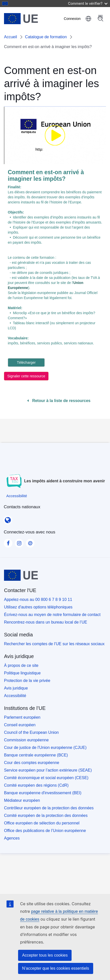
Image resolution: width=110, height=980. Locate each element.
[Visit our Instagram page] (19, 541)
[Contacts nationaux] (8, 519)
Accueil (11, 37)
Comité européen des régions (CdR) (36, 785)
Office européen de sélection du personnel (42, 823)
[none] (55, 135)
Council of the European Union (31, 732)
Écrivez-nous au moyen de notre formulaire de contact (52, 615)
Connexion (72, 19)
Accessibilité (15, 696)
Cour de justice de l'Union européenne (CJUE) (45, 748)
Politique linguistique (22, 673)
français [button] (88, 19)
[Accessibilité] (17, 496)
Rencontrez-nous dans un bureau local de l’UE (46, 622)
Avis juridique (16, 688)
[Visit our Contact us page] (30, 541)
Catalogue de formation (46, 37)
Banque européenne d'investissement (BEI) (43, 793)
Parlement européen (22, 717)
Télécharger (26, 362)
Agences (12, 838)
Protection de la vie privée (27, 681)
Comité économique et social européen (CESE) (46, 778)
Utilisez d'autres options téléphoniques (38, 607)
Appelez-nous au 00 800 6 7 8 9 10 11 (38, 600)
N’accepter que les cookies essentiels (56, 968)
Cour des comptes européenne (32, 763)
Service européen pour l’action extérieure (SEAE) (48, 770)
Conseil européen (20, 725)
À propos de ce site (21, 665)
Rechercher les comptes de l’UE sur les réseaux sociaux (54, 644)
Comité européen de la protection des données (46, 815)
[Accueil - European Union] (29, 19)
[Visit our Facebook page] (8, 541)
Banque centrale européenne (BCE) (36, 755)
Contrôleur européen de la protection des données (49, 808)
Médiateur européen (22, 800)
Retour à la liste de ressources (59, 401)
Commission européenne (26, 740)
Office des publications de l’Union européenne (45, 831)
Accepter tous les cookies (45, 955)
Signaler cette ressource (26, 376)
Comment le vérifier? (88, 3)
